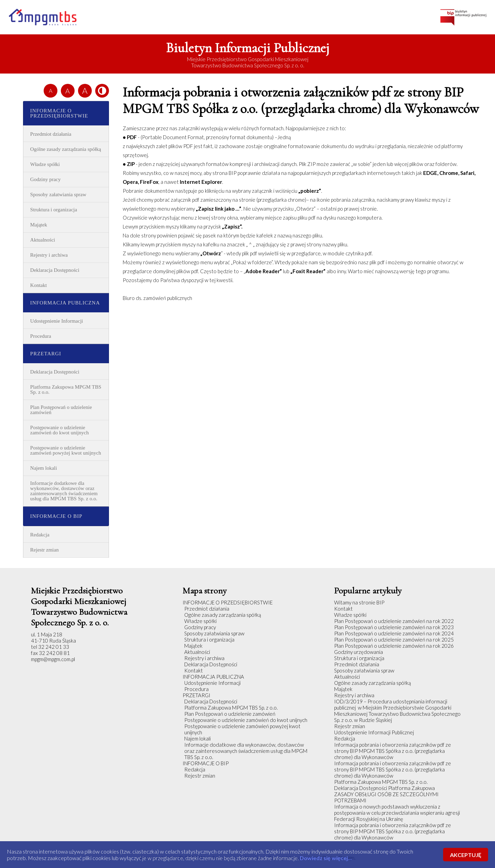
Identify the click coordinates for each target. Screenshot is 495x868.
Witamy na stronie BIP (359, 602)
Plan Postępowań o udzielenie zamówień (61, 410)
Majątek (39, 225)
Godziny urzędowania (359, 652)
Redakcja (40, 535)
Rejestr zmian (45, 550)
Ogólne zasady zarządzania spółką (66, 149)
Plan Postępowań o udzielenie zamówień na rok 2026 (394, 646)
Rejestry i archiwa (49, 255)
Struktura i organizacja (54, 210)
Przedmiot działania (51, 134)
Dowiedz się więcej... (326, 858)
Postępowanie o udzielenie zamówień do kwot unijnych (59, 430)
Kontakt (38, 285)
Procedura (41, 336)
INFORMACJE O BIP (56, 516)
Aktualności (43, 240)
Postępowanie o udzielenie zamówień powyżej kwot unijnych (66, 450)
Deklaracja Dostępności (55, 270)
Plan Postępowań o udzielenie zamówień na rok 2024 (394, 633)
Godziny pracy (46, 179)
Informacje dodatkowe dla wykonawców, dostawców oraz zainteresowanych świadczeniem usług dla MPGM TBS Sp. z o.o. (64, 491)
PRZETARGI (46, 354)
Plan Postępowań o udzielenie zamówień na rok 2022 (394, 621)
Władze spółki (45, 164)
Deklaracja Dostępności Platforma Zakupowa (384, 788)
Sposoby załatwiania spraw (58, 194)
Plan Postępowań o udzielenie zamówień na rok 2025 (394, 639)
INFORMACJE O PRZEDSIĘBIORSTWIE (59, 113)
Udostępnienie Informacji (57, 321)
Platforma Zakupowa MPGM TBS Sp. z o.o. (66, 390)
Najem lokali (44, 468)
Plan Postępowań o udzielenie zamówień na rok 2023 (394, 627)
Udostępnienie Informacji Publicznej (374, 732)
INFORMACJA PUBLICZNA (65, 303)
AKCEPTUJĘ (466, 855)
